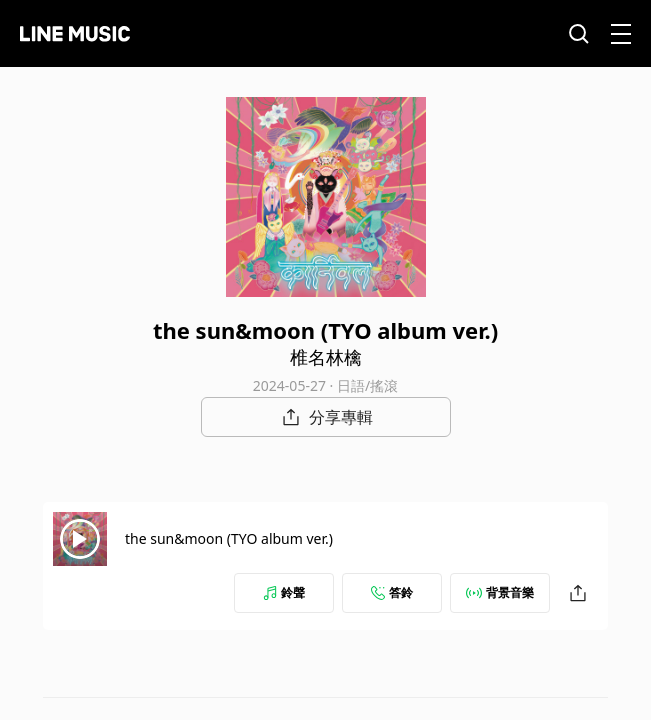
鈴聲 (284, 592)
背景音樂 (500, 592)
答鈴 (392, 592)
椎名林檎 (326, 357)
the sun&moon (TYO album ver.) (229, 538)
